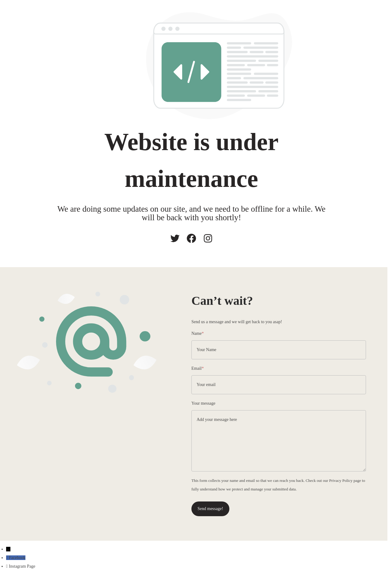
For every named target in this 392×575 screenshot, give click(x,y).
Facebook (17, 558)
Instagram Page (22, 566)
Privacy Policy (341, 480)
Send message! (210, 509)
